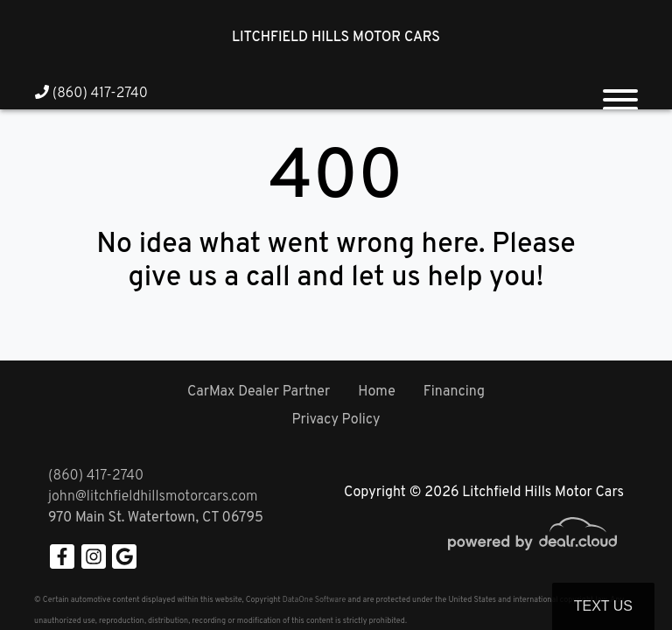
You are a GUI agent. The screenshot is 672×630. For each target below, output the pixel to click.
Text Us (603, 606)
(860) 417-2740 (91, 94)
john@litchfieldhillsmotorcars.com (153, 497)
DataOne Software (314, 600)
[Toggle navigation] (620, 93)
